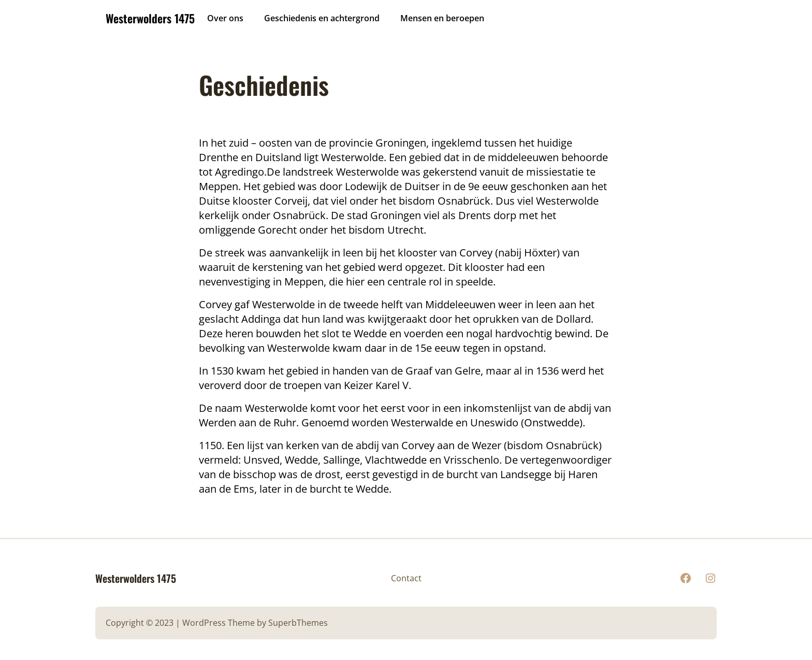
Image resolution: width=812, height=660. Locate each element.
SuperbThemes (298, 623)
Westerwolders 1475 (150, 18)
